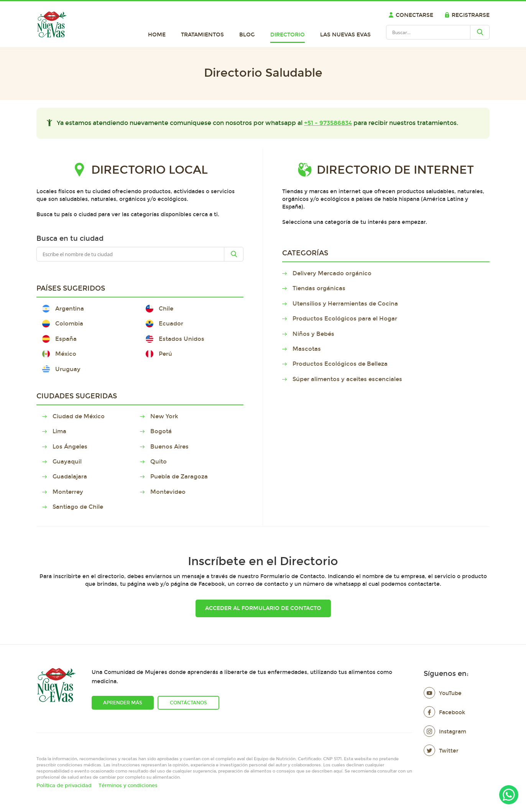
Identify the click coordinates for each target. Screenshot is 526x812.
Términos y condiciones (128, 786)
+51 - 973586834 (328, 123)
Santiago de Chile (78, 507)
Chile (159, 309)
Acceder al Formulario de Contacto (263, 608)
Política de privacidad (64, 786)
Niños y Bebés (314, 334)
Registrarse (467, 15)
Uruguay (61, 369)
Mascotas (307, 349)
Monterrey (68, 492)
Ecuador (164, 324)
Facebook (444, 713)
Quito (159, 462)
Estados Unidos (175, 339)
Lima (60, 431)
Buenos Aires (170, 447)
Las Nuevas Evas (345, 35)
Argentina (63, 309)
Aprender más (123, 703)
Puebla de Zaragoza (180, 477)
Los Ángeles (71, 447)
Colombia (63, 324)
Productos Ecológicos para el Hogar (345, 319)
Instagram (445, 732)
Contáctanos (188, 703)
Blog (247, 35)
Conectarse (411, 15)
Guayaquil (68, 462)
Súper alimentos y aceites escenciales (348, 379)
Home (157, 35)
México (59, 354)
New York (165, 416)
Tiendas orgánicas (320, 288)
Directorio (288, 35)
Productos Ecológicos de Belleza (341, 364)
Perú (159, 354)
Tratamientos (202, 35)
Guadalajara (70, 477)
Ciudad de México (79, 416)
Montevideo (168, 492)
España (59, 339)
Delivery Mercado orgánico (333, 273)
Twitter (441, 751)
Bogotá (162, 431)
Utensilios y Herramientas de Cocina (346, 304)
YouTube (443, 693)
